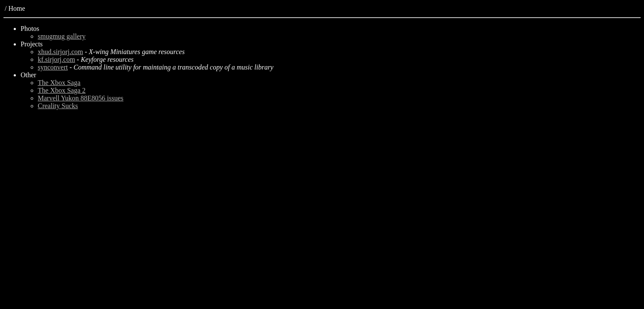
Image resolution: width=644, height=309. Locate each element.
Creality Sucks (58, 106)
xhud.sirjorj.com (60, 52)
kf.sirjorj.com (56, 59)
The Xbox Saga (59, 83)
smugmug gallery (62, 36)
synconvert (53, 67)
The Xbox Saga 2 (62, 90)
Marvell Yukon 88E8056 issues (81, 98)
